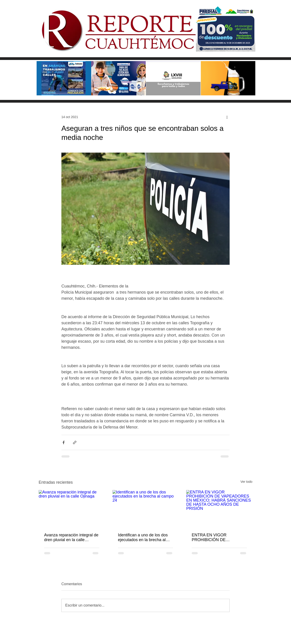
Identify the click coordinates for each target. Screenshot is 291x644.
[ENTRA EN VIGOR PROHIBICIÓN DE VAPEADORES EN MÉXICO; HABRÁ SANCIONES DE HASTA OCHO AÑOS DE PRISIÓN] (219, 509)
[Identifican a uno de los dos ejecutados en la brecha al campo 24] (146, 509)
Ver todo (246, 482)
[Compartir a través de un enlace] (75, 442)
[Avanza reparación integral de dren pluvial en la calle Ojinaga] (72, 509)
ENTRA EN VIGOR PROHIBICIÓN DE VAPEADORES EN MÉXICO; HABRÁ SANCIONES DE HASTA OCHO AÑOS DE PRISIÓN (218, 537)
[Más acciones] (227, 117)
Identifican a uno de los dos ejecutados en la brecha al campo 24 (143, 537)
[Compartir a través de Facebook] (64, 442)
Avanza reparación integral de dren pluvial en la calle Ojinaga (71, 537)
